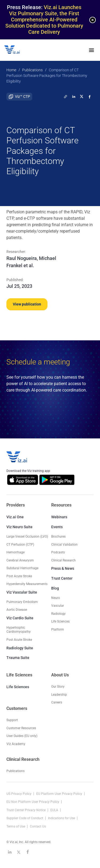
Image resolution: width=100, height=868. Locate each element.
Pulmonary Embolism (22, 602)
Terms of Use (16, 826)
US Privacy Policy (19, 794)
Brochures (58, 537)
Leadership (59, 695)
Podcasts (58, 552)
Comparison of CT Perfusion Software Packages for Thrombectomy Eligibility (47, 76)
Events (57, 527)
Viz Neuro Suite (19, 527)
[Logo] (18, 50)
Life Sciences (18, 687)
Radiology (58, 614)
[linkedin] (74, 96)
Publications (32, 70)
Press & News (63, 568)
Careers (57, 702)
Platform (58, 629)
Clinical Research (63, 560)
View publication (27, 304)
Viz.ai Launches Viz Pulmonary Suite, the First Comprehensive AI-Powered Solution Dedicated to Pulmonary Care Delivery (44, 20)
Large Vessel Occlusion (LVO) (27, 537)
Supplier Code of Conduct (25, 818)
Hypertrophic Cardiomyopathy (19, 630)
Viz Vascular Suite (22, 592)
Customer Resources (21, 728)
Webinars (59, 517)
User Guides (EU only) (22, 736)
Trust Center (62, 578)
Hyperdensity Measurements (27, 584)
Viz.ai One (15, 517)
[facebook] (90, 96)
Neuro (56, 598)
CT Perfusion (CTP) (20, 545)
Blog (55, 588)
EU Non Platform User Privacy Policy (33, 802)
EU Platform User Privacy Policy (60, 794)
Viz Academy (16, 744)
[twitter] (66, 96)
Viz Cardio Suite (20, 618)
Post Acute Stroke (19, 576)
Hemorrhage (15, 552)
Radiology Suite (20, 648)
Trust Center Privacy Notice (26, 810)
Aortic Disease (17, 610)
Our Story (58, 687)
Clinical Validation (64, 545)
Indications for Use (62, 818)
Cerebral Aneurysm (20, 560)
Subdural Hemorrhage (22, 568)
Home (11, 70)
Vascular (58, 606)
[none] (93, 20)
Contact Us (38, 826)
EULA (55, 810)
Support (12, 720)
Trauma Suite (18, 658)
